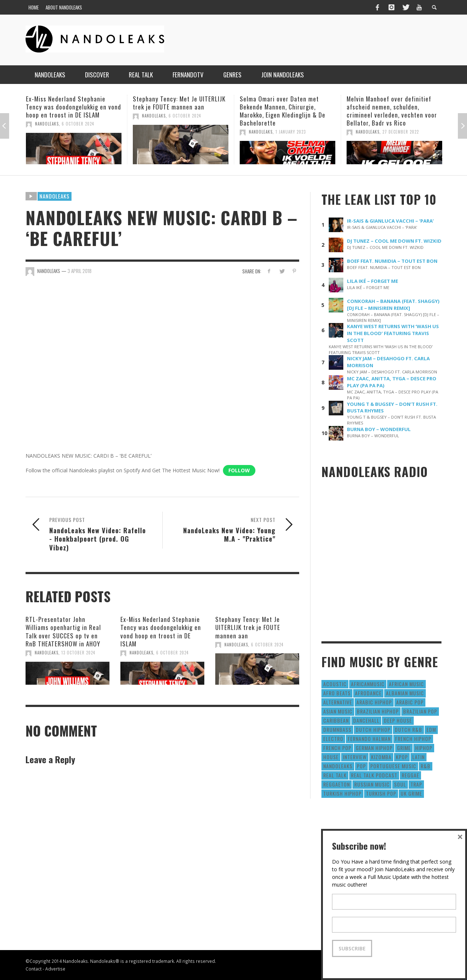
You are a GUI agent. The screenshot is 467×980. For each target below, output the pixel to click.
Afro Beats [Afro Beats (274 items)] (337, 693)
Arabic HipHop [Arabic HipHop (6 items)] (374, 702)
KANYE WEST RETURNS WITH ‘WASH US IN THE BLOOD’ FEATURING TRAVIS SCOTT (393, 333)
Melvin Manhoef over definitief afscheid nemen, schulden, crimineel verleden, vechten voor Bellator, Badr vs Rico (392, 111)
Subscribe (352, 948)
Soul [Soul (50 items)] (400, 784)
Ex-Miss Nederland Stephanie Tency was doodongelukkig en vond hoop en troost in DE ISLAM (74, 107)
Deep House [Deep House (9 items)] (398, 720)
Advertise (55, 969)
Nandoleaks (55, 196)
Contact (34, 969)
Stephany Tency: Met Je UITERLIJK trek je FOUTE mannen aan (179, 103)
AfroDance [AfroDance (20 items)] (368, 693)
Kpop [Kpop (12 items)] (402, 757)
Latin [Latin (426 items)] (418, 757)
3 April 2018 (80, 271)
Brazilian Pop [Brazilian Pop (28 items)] (420, 711)
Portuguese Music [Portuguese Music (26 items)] (393, 766)
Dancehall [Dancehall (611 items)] (366, 720)
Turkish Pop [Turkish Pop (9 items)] (381, 793)
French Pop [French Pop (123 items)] (337, 748)
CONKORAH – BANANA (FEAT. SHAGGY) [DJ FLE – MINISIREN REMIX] (393, 305)
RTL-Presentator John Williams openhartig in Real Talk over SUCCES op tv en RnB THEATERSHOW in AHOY (63, 631)
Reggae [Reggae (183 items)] (410, 775)
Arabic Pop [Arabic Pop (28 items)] (410, 702)
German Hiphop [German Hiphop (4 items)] (374, 748)
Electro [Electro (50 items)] (333, 739)
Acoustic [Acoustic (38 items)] (335, 684)
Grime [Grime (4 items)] (404, 748)
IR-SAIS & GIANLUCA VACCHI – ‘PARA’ (390, 221)
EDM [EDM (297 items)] (431, 729)
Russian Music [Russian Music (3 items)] (372, 784)
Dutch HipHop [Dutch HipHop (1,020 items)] (373, 729)
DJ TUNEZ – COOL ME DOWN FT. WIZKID (394, 241)
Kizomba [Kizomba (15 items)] (381, 757)
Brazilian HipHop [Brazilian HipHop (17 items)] (378, 711)
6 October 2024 (78, 124)
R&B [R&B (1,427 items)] (426, 766)
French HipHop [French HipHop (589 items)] (413, 739)
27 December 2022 (401, 132)
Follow (239, 470)
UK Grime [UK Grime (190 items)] (411, 793)
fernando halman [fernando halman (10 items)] (369, 739)
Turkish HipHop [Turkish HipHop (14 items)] (342, 793)
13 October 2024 (78, 653)
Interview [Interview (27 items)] (355, 757)
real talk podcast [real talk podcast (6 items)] (374, 775)
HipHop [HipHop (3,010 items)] (424, 748)
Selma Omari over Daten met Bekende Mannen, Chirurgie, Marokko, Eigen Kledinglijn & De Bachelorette (283, 111)
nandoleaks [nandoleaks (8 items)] (338, 766)
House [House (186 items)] (331, 757)
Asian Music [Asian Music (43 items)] (338, 711)
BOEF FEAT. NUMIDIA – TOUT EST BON (392, 261)
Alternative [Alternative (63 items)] (338, 702)
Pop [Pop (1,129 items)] (361, 766)
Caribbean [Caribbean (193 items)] (336, 720)
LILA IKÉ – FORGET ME (373, 281)
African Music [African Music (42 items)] (406, 684)
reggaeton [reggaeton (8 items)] (337, 784)
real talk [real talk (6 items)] (335, 775)
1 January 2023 (291, 132)
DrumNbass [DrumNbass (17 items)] (337, 729)
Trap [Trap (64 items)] (416, 784)
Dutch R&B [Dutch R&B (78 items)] (408, 729)
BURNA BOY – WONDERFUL (379, 429)
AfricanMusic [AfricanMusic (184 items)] (368, 684)
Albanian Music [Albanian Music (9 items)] (405, 693)
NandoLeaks (47, 124)
